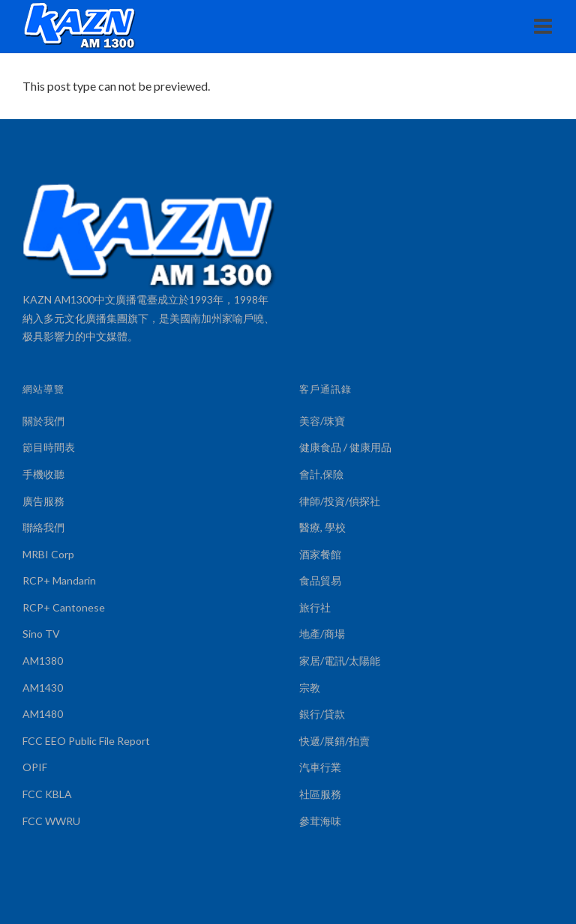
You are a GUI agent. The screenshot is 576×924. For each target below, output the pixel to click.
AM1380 (43, 661)
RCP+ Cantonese (64, 607)
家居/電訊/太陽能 (340, 661)
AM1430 (43, 688)
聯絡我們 (43, 527)
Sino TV (41, 634)
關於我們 (43, 421)
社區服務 (320, 794)
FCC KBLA (47, 794)
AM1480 (43, 714)
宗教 (310, 688)
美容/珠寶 (322, 421)
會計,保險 (321, 474)
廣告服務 (43, 501)
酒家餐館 (320, 554)
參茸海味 (320, 821)
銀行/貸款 (322, 714)
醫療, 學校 (322, 527)
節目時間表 (49, 447)
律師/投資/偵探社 (340, 501)
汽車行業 (320, 767)
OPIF (35, 767)
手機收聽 (43, 474)
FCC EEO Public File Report (86, 741)
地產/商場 (322, 634)
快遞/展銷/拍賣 (334, 741)
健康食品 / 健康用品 (345, 447)
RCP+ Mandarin (59, 580)
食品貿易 (320, 580)
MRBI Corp (48, 554)
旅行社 (315, 607)
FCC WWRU (51, 821)
